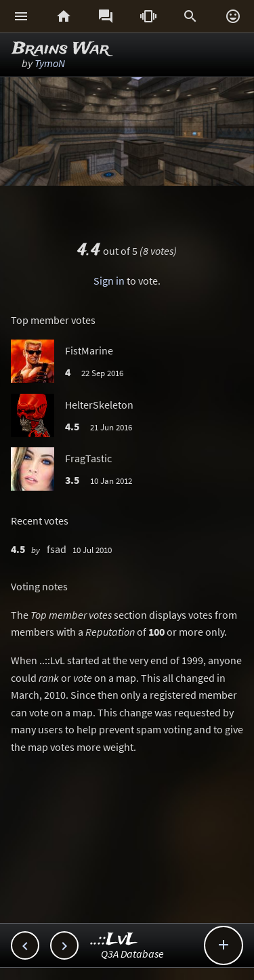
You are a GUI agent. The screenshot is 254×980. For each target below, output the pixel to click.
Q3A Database (132, 954)
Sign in (109, 281)
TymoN (50, 63)
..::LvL (114, 940)
